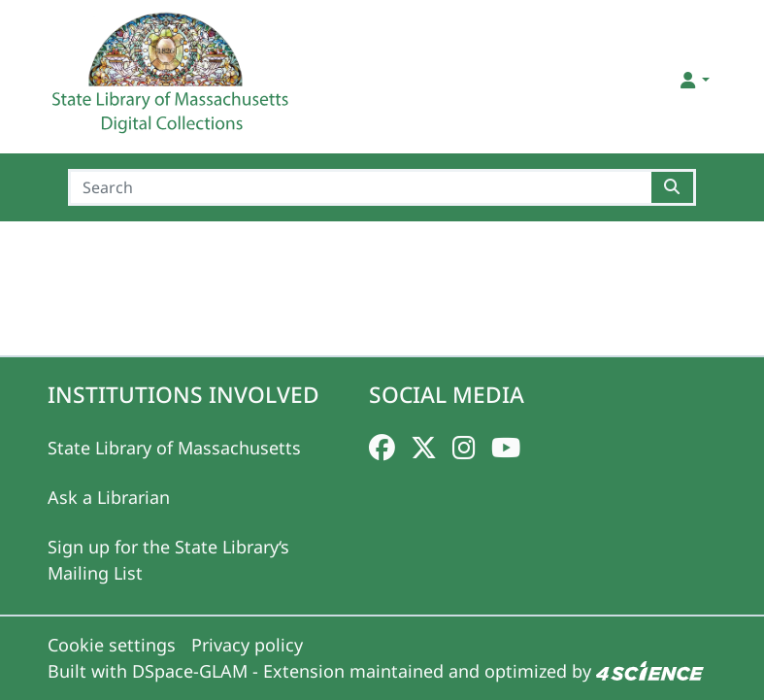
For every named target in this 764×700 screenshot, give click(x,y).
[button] (693, 80)
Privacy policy (247, 645)
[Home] (173, 81)
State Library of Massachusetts (174, 448)
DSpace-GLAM (190, 671)
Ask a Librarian (109, 497)
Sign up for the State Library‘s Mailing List (168, 560)
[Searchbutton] (673, 187)
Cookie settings (112, 645)
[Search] (360, 187)
